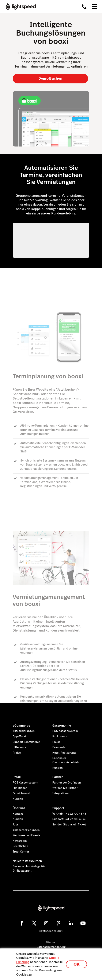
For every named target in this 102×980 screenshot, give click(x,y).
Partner (58, 777)
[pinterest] (58, 923)
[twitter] (34, 923)
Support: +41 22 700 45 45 (69, 819)
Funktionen (60, 737)
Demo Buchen (50, 78)
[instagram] (46, 923)
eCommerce (21, 726)
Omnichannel (21, 793)
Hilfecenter (20, 747)
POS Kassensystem (65, 731)
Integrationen (61, 793)
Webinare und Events (27, 835)
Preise (17, 753)
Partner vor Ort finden (67, 783)
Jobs (16, 825)
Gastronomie (62, 726)
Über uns (19, 808)
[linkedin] (71, 923)
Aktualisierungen (24, 731)
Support (58, 808)
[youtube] (83, 923)
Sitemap (51, 943)
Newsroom (20, 841)
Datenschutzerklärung (51, 947)
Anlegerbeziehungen (26, 830)
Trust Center (21, 852)
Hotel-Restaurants (64, 753)
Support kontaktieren (27, 742)
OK (76, 964)
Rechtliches (20, 846)
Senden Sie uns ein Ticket (69, 825)
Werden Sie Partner (65, 788)
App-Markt (19, 737)
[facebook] (22, 923)
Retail (17, 777)
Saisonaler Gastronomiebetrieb (66, 760)
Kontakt (18, 814)
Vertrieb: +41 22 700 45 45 (69, 814)
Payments (59, 747)
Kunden (58, 768)
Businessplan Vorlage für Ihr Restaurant (29, 869)
